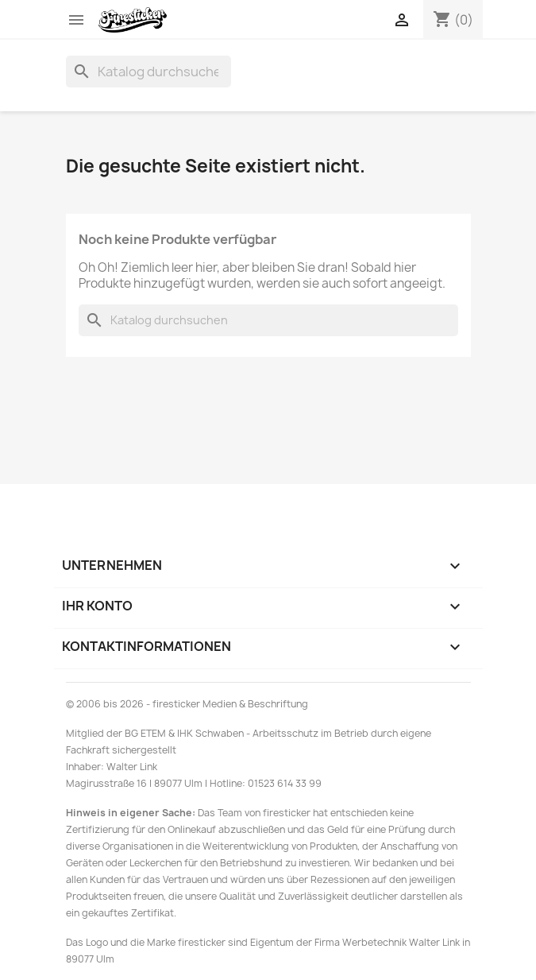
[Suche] (148, 72)
